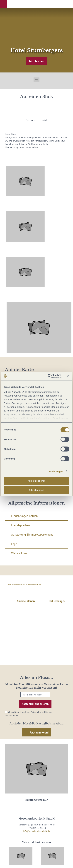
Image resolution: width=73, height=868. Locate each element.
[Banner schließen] (68, 376)
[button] (3, 4)
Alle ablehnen (36, 490)
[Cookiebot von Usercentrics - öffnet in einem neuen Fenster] (48, 376)
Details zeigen (55, 471)
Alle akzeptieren (36, 481)
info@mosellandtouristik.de (36, 831)
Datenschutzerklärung (41, 712)
